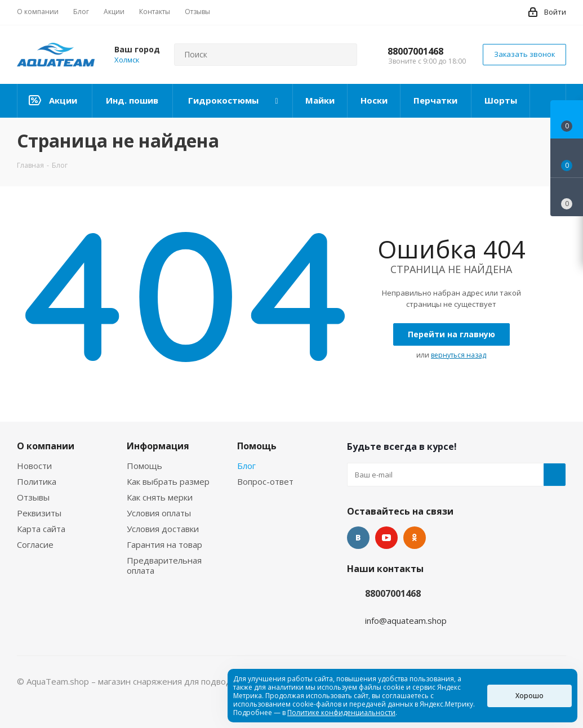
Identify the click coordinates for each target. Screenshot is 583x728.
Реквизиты (39, 513)
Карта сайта (41, 529)
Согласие (35, 544)
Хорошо (529, 696)
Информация (158, 446)
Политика (37, 481)
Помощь (144, 466)
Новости (34, 466)
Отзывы (33, 497)
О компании (46, 446)
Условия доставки (163, 529)
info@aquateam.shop (406, 620)
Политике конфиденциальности (341, 713)
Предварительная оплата (164, 565)
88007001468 (415, 51)
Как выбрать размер (168, 481)
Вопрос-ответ (265, 481)
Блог (246, 466)
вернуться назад (459, 355)
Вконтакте (358, 538)
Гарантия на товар (164, 544)
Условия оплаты (159, 513)
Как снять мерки (160, 497)
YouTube (386, 538)
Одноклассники (415, 538)
